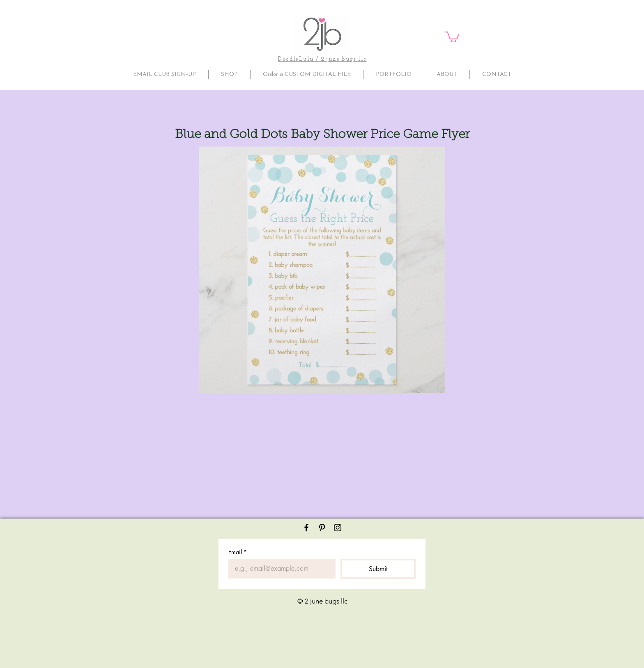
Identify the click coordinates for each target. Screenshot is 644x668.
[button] (452, 36)
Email (238, 552)
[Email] (279, 569)
